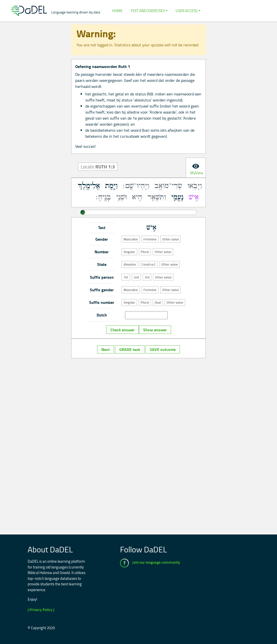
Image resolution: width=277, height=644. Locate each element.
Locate (98, 167)
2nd (136, 277)
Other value (171, 239)
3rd (147, 277)
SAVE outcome (163, 349)
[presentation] (196, 168)
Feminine (150, 239)
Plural (145, 252)
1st (126, 277)
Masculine (131, 239)
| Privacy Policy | (41, 610)
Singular (129, 252)
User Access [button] (187, 11)
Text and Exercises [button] (148, 11)
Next (106, 349)
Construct (149, 264)
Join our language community (156, 562)
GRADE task (130, 349)
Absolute (130, 264)
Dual (158, 302)
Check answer (123, 330)
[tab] (196, 168)
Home (117, 11)
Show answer (155, 330)
